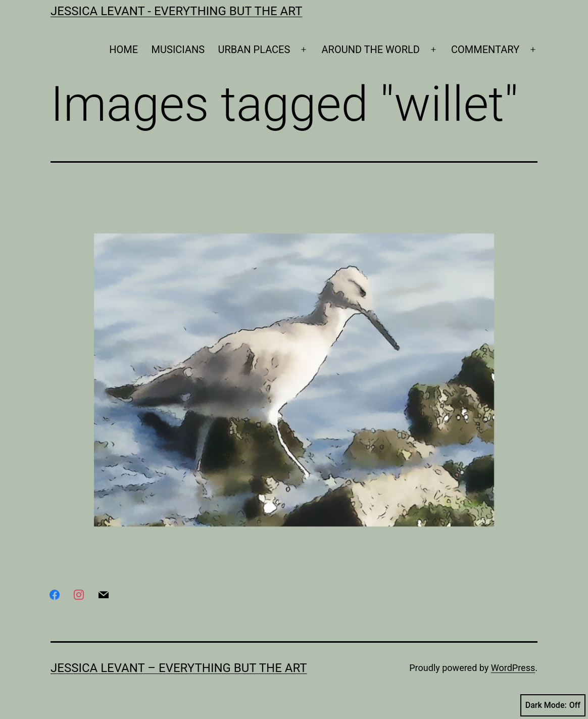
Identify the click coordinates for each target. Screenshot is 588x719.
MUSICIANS (178, 50)
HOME (124, 50)
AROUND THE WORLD (371, 50)
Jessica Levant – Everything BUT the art (179, 668)
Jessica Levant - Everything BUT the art (176, 11)
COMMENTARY (485, 50)
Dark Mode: (553, 705)
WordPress (513, 668)
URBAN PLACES (254, 50)
